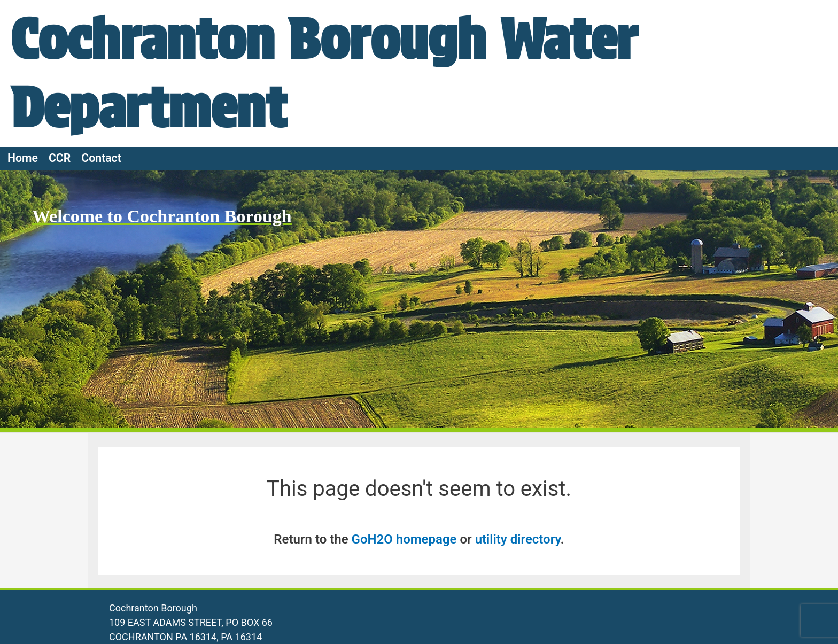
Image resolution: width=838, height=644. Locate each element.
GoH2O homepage (404, 539)
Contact (101, 158)
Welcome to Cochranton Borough (162, 216)
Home (23, 158)
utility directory (518, 539)
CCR (60, 158)
